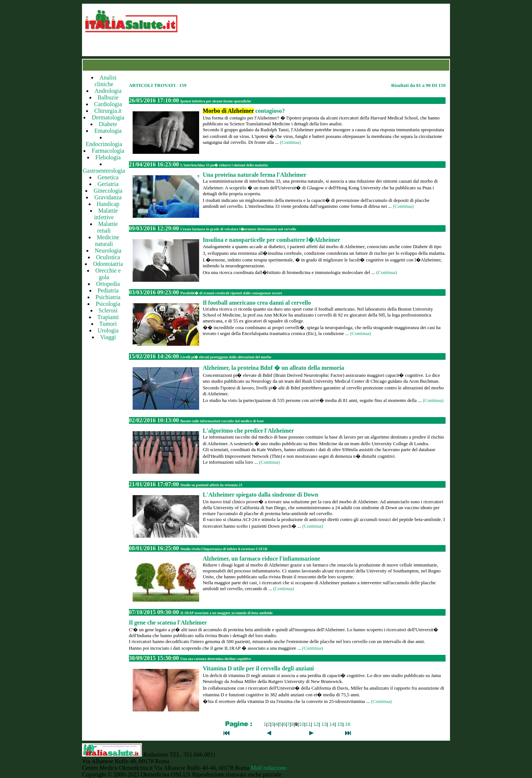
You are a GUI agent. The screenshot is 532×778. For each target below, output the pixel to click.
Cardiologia (108, 104)
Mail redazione (269, 768)
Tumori (108, 324)
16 (348, 724)
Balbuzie (108, 97)
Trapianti (108, 317)
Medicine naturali (107, 241)
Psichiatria (108, 297)
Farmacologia (108, 151)
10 (301, 724)
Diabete (108, 124)
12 (316, 724)
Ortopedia (108, 284)
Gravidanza (108, 197)
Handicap (108, 204)
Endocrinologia (104, 144)
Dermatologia (108, 117)
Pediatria (108, 290)
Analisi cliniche (105, 81)
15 (340, 724)
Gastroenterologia (104, 171)
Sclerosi (108, 310)
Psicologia (108, 304)
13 (324, 724)
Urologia (108, 330)
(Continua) (290, 142)
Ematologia (108, 131)
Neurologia (108, 251)
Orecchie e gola (108, 274)
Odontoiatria (108, 264)
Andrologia (108, 91)
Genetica (108, 177)
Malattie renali (108, 227)
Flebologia (108, 157)
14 (332, 724)
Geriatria (108, 184)
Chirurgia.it (108, 111)
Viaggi (108, 337)
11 (308, 724)
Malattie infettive (106, 214)
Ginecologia (108, 191)
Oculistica (108, 257)
